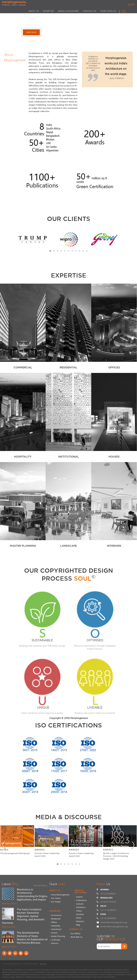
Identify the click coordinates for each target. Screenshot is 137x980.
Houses (54, 933)
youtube (26, 953)
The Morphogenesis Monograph (15, 853)
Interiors (55, 943)
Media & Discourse (81, 891)
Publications (81, 900)
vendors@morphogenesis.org (114, 926)
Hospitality (56, 926)
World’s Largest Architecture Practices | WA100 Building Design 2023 (116, 856)
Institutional (56, 929)
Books (4, 850)
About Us (55, 890)
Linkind (15, 953)
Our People (56, 902)
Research (80, 921)
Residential (56, 919)
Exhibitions (81, 907)
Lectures (80, 904)
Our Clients (69, 219)
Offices (54, 922)
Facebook (4, 953)
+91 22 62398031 (108, 894)
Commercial (56, 915)
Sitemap (43, 964)
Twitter (10, 953)
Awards (40, 850)
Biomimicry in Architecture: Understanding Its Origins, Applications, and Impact (32, 894)
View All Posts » (41, 886)
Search (123, 11)
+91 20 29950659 (108, 918)
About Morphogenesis (15, 57)
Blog (78, 925)
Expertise (55, 911)
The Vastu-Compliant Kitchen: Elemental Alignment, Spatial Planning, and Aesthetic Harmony (23, 916)
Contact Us (76, 929)
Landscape (56, 940)
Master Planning (58, 936)
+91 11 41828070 (108, 910)
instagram (21, 953)
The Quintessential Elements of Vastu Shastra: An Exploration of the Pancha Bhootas (32, 938)
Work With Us (77, 937)
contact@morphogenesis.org (114, 922)
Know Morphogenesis (60, 895)
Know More (31, 32)
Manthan (80, 914)
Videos (79, 911)
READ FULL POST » (9, 904)
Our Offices (76, 934)
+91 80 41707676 (108, 902)
